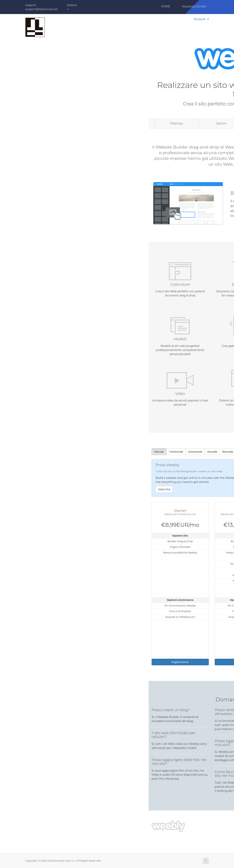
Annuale (212, 452)
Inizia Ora (164, 489)
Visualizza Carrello (194, 6)
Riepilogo (177, 123)
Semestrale (195, 452)
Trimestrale (176, 452)
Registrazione (180, 662)
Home (166, 6)
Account (201, 19)
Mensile (159, 452)
